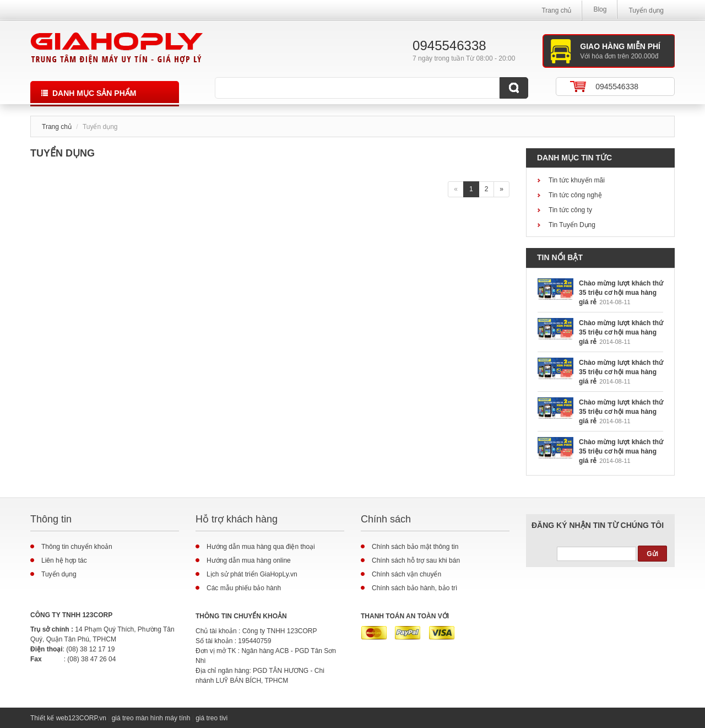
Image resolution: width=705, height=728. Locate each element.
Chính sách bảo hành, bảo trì (414, 588)
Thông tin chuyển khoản (77, 547)
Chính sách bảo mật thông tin (415, 547)
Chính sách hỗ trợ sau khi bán (416, 560)
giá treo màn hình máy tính (151, 718)
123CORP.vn (87, 718)
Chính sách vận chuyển (406, 574)
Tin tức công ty (570, 210)
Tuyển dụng (646, 10)
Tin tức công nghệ (575, 195)
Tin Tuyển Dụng (572, 225)
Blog (600, 9)
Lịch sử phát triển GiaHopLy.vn (252, 574)
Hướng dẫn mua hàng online (249, 560)
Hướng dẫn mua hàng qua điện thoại (261, 547)
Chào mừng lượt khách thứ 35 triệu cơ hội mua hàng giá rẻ (621, 293)
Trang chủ (556, 10)
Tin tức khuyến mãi (577, 180)
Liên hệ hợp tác (64, 560)
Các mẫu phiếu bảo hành (244, 588)
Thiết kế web (49, 718)
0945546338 (617, 87)
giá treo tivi (211, 718)
